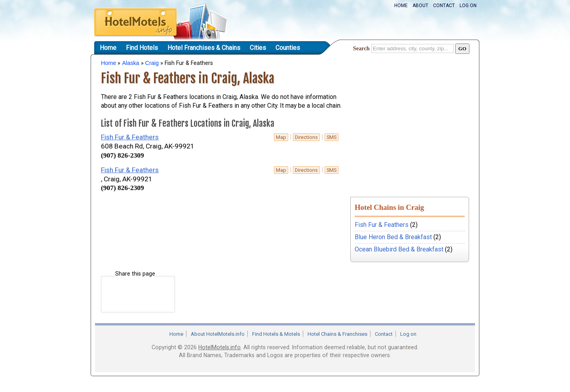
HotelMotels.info (219, 347)
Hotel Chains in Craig (389, 207)
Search (361, 48)
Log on (468, 6)
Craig (152, 63)
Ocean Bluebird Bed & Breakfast (399, 249)
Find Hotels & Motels (276, 334)
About (420, 6)
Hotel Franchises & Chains (204, 48)
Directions (306, 137)
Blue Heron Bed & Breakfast (393, 237)
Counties (288, 48)
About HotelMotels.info (218, 334)
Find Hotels (142, 48)
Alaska (130, 63)
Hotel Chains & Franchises (337, 334)
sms (332, 137)
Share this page (135, 274)
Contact (444, 6)
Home (401, 6)
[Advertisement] (194, 210)
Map (281, 137)
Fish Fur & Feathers (130, 137)
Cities (258, 48)
